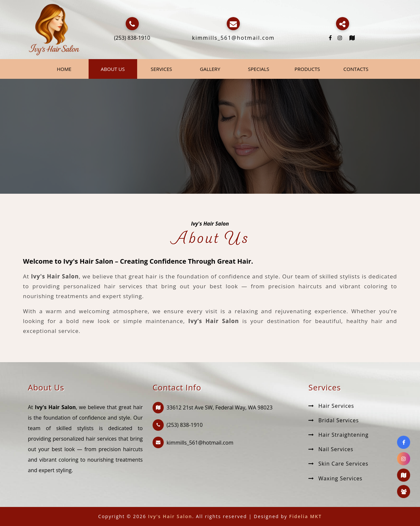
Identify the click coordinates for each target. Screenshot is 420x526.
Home (64, 69)
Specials (259, 69)
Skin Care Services (338, 464)
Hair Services (331, 406)
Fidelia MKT (305, 516)
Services (161, 69)
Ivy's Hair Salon (170, 516)
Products (307, 69)
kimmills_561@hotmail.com (233, 38)
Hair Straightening (338, 435)
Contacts (356, 69)
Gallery (210, 69)
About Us (113, 69)
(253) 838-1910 (132, 38)
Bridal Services (334, 420)
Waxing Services (336, 478)
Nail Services (331, 449)
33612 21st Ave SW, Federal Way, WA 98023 (219, 407)
